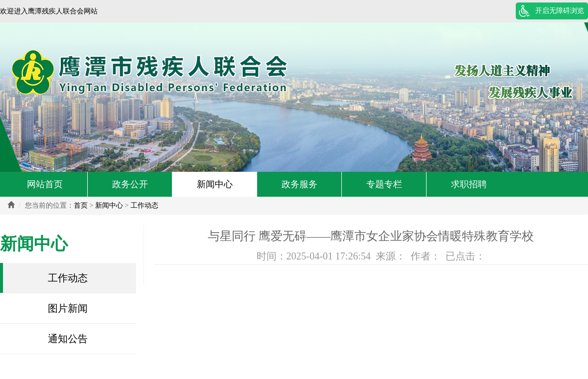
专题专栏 (384, 184)
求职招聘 (469, 184)
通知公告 (68, 339)
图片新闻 (68, 308)
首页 (81, 205)
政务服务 (299, 184)
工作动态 (145, 205)
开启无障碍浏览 (560, 11)
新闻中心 (215, 184)
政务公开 (130, 184)
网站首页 (45, 184)
